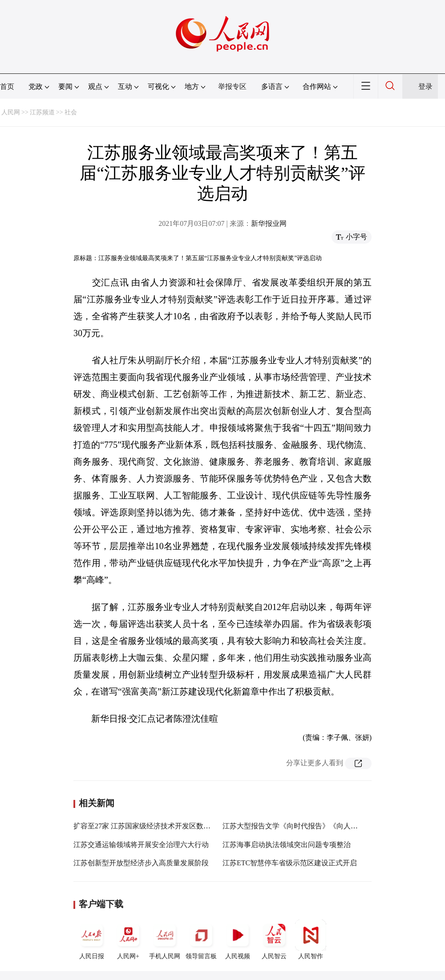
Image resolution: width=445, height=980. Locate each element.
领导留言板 (201, 940)
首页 (7, 86)
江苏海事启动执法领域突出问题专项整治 (287, 845)
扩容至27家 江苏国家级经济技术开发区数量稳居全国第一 (163, 826)
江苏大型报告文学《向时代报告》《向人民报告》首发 (308, 826)
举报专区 (232, 86)
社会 (71, 112)
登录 (425, 86)
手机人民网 (165, 940)
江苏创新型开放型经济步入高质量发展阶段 (141, 863)
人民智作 (311, 940)
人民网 (11, 112)
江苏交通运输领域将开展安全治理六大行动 (141, 845)
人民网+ (128, 940)
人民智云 (274, 940)
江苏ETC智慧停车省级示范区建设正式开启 (290, 863)
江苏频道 (42, 112)
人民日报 (92, 940)
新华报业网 (269, 223)
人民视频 (238, 940)
